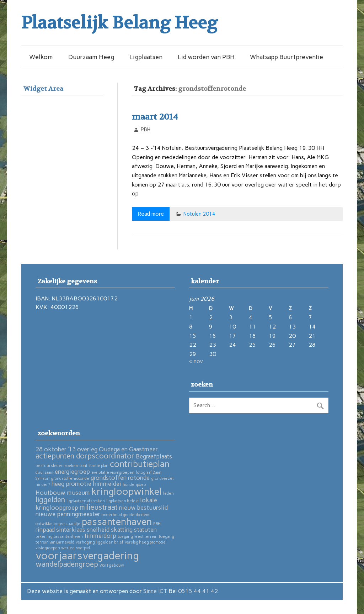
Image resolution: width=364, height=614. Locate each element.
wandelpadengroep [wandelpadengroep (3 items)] (67, 564)
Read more (151, 214)
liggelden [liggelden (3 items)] (50, 500)
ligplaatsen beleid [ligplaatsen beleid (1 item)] (122, 501)
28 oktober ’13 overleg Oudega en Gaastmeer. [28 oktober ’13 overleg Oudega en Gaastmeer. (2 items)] (97, 449)
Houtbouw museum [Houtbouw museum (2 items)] (63, 493)
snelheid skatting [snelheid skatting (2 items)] (110, 530)
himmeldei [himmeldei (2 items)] (107, 484)
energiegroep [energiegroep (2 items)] (72, 472)
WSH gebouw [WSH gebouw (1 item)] (112, 565)
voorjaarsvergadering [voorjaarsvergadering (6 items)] (87, 555)
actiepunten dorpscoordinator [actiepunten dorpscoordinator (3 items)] (85, 456)
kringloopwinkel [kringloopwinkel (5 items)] (127, 491)
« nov (196, 361)
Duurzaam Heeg (91, 57)
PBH (146, 130)
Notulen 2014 (199, 214)
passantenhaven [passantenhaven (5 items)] (117, 522)
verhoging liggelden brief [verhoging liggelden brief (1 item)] (100, 542)
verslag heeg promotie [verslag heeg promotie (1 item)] (145, 542)
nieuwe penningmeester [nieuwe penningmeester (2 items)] (68, 514)
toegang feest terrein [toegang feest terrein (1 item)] (138, 537)
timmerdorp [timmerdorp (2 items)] (100, 536)
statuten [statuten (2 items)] (145, 530)
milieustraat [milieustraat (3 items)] (99, 507)
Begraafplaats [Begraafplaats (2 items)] (154, 456)
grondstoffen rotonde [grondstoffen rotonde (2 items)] (120, 478)
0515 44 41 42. (199, 591)
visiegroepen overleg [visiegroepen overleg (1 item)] (55, 548)
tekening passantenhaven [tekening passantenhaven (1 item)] (59, 537)
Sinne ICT (156, 591)
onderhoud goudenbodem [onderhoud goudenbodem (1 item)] (125, 515)
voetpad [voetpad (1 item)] (83, 548)
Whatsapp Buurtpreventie (287, 57)
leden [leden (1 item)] (168, 494)
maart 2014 (155, 117)
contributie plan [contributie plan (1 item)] (94, 466)
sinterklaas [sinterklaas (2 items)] (71, 530)
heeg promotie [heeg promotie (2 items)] (71, 484)
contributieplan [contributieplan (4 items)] (140, 464)
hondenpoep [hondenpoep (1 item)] (134, 485)
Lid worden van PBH (206, 57)
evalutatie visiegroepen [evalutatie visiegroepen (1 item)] (113, 473)
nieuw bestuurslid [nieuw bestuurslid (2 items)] (143, 508)
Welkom (41, 57)
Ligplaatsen (146, 57)
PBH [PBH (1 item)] (157, 524)
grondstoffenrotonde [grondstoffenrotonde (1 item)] (70, 479)
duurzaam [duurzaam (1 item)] (44, 473)
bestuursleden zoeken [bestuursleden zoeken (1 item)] (57, 466)
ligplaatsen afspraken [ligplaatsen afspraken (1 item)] (86, 501)
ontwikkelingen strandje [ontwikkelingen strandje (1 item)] (58, 524)
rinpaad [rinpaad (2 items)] (45, 530)
